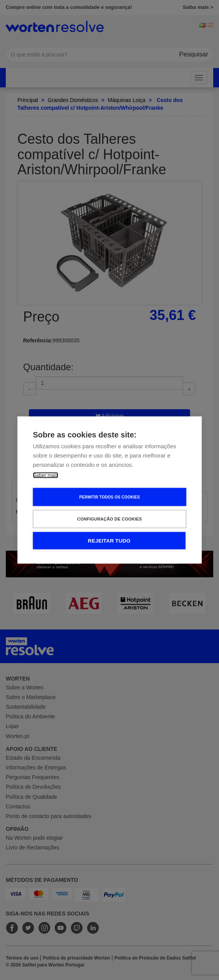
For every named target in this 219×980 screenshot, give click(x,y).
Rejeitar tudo (109, 541)
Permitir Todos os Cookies (109, 497)
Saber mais (45, 475)
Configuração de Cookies (109, 519)
